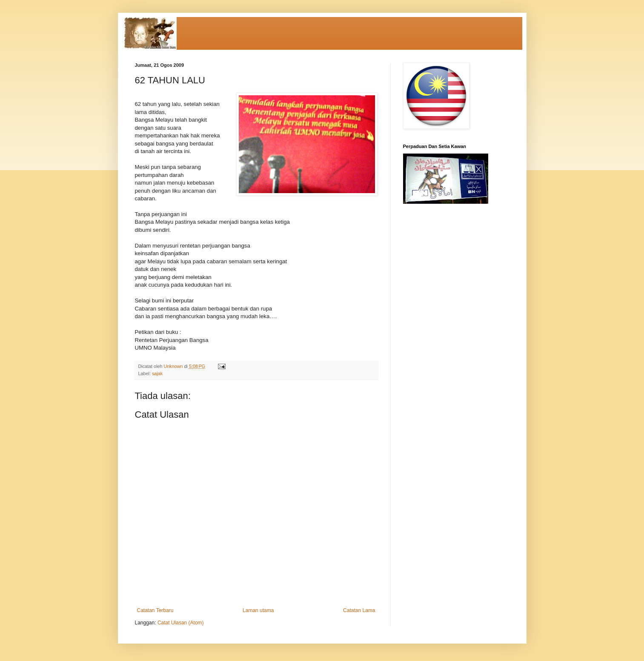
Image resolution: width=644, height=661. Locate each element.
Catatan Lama (359, 610)
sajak (157, 373)
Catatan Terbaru (155, 610)
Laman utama (258, 610)
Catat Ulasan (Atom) (181, 623)
